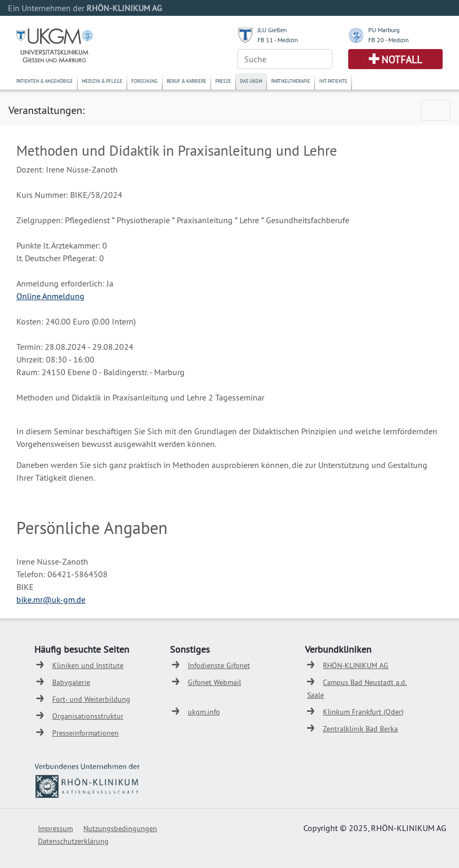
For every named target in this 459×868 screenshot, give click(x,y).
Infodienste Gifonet (219, 665)
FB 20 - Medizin (389, 40)
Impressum (55, 828)
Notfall (402, 60)
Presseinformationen (85, 733)
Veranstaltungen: (46, 110)
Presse (223, 81)
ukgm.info (204, 712)
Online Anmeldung (50, 296)
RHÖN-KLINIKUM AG (356, 665)
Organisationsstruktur (88, 716)
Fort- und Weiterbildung (91, 699)
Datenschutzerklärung (73, 841)
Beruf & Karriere (187, 81)
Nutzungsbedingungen (120, 828)
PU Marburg (384, 30)
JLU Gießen (272, 30)
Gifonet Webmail (214, 682)
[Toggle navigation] (436, 110)
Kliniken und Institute (88, 665)
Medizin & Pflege (102, 81)
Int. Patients (333, 81)
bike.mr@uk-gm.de (51, 599)
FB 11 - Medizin (278, 40)
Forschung (145, 81)
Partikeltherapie (291, 81)
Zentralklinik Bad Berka (360, 729)
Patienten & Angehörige (45, 81)
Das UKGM (251, 81)
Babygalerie (71, 682)
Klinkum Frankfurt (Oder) (363, 712)
